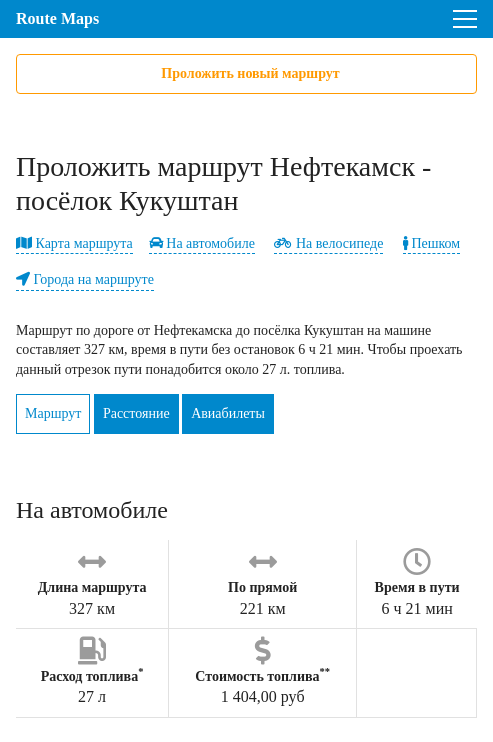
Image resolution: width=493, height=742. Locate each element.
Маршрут (53, 413)
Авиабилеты (228, 413)
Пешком (431, 243)
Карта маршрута (74, 243)
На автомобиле (202, 243)
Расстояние (136, 413)
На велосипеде (328, 243)
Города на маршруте (85, 279)
